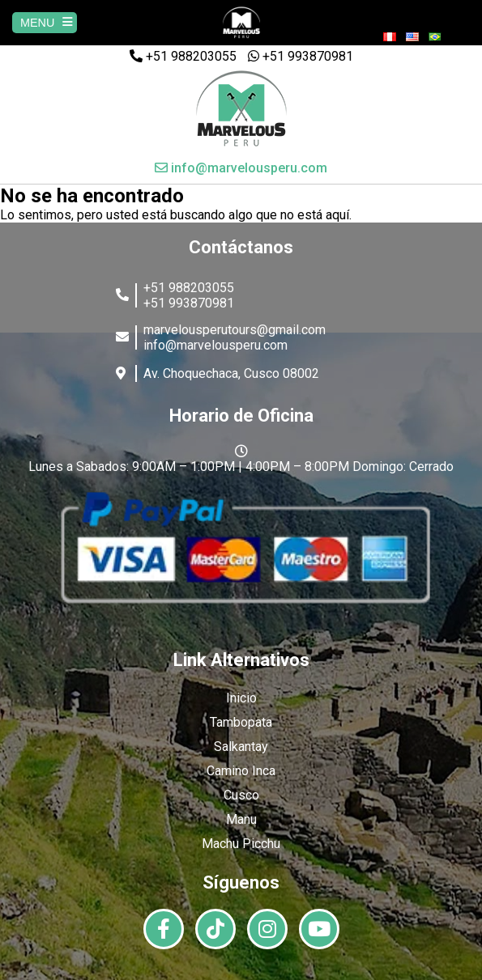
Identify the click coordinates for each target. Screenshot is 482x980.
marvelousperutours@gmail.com (235, 330)
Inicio (241, 698)
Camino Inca (241, 771)
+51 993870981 (301, 56)
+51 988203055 (183, 56)
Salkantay (241, 747)
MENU (47, 23)
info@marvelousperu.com (241, 168)
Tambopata (241, 722)
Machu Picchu (241, 844)
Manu (241, 819)
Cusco (241, 795)
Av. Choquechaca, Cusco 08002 (231, 373)
